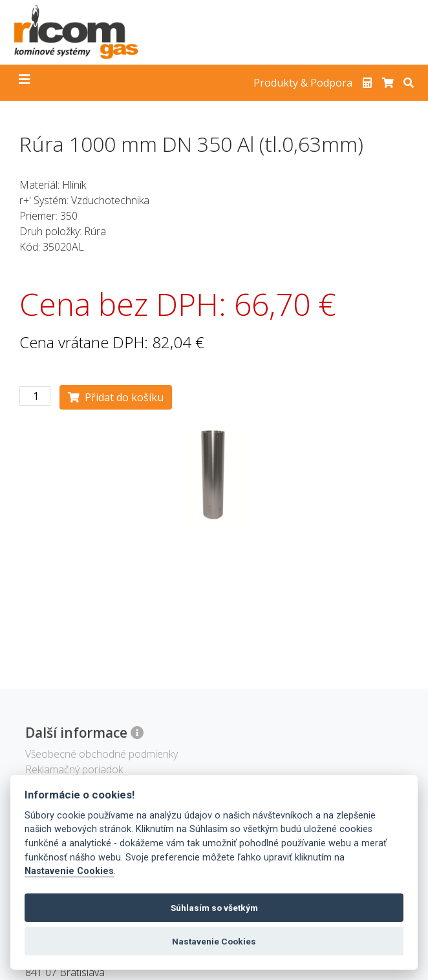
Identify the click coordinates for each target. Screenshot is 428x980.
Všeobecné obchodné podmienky (102, 754)
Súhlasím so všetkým (214, 908)
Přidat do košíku (116, 397)
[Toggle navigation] (25, 83)
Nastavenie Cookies (69, 871)
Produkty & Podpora (303, 83)
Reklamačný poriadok (74, 769)
